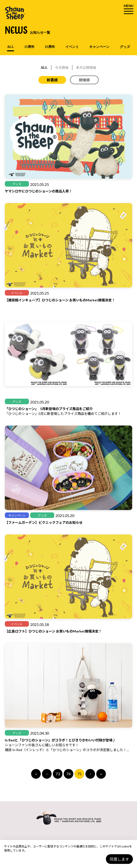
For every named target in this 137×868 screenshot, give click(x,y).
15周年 (29, 47)
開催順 (84, 80)
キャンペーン (99, 47)
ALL (10, 47)
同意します (119, 859)
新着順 (52, 80)
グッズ (125, 47)
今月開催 (62, 68)
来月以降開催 (86, 68)
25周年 (50, 47)
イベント (72, 47)
